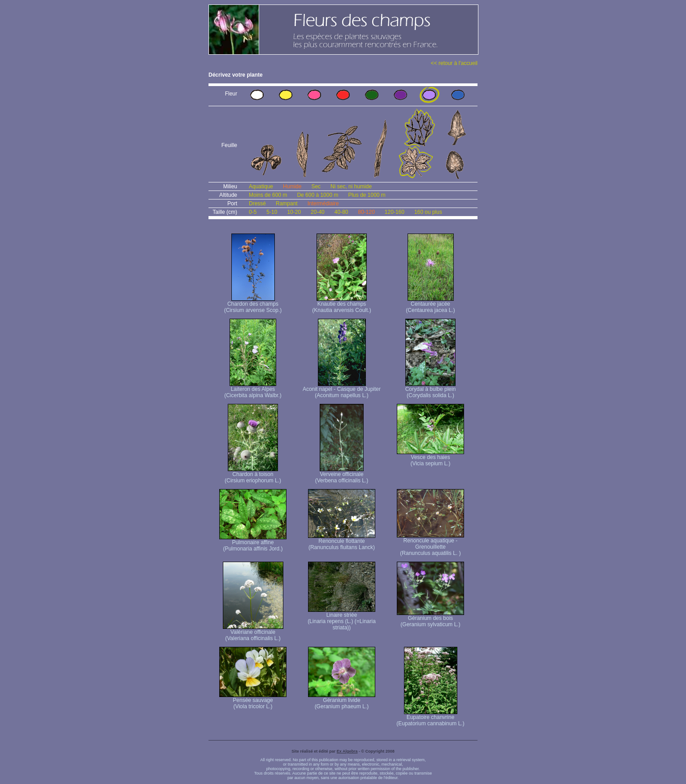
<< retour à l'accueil (454, 63)
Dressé (257, 204)
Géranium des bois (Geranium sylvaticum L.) (430, 619)
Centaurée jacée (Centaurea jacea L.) (430, 305)
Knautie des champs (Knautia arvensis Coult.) (341, 305)
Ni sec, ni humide (351, 186)
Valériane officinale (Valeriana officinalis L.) (253, 633)
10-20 (294, 212)
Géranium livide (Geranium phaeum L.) (342, 701)
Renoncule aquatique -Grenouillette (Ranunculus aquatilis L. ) (430, 544)
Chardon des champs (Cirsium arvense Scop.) (253, 305)
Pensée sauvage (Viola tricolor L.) (253, 701)
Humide (292, 186)
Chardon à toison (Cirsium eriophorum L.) (253, 475)
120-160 (395, 212)
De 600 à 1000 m (317, 195)
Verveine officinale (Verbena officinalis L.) (342, 475)
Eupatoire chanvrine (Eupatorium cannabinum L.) (430, 718)
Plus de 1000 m (367, 195)
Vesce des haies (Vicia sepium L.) (430, 458)
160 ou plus (428, 212)
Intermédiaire (323, 204)
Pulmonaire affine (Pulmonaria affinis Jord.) (253, 543)
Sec (316, 186)
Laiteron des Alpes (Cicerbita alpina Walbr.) (253, 390)
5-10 (272, 212)
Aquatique (261, 186)
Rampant (287, 204)
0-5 (253, 212)
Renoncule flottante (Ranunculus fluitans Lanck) (342, 542)
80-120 (366, 212)
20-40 (318, 212)
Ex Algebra (347, 751)
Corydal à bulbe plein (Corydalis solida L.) (431, 390)
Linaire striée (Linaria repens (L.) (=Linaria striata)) (342, 619)
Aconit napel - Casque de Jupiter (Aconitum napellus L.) (342, 390)
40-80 (341, 212)
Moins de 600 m (268, 195)
